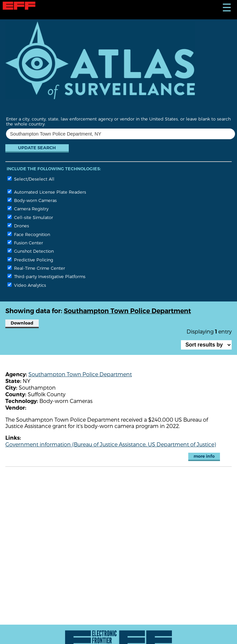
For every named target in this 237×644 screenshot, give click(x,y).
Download (22, 323)
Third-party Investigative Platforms (46, 276)
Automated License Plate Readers (47, 192)
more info (204, 456)
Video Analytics (27, 285)
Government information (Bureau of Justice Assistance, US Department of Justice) (111, 444)
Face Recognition (29, 234)
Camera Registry (28, 208)
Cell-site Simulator (30, 217)
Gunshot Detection (31, 251)
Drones (18, 226)
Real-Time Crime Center (36, 268)
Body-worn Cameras (32, 200)
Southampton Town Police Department (80, 374)
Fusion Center (25, 243)
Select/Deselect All (31, 179)
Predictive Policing (30, 260)
